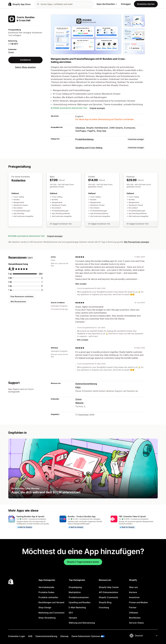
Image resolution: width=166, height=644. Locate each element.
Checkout (80, 128)
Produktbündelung (84, 139)
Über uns (133, 587)
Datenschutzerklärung (86, 384)
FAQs (78, 387)
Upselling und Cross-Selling (89, 148)
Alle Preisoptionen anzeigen (137, 242)
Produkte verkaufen (48, 597)
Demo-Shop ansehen (25, 67)
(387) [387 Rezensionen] (16, 44)
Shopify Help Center (109, 587)
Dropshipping (75, 587)
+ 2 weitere (134, 48)
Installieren (25, 60)
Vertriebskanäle (46, 587)
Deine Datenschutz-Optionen (86, 636)
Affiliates (134, 613)
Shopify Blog (105, 602)
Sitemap (64, 636)
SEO (71, 613)
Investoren (134, 597)
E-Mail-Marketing (77, 607)
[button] (32, 522)
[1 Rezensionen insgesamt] (42, 282)
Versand (73, 618)
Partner (133, 607)
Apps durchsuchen (107, 4)
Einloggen (126, 4)
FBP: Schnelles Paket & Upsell (132, 516)
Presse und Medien (138, 602)
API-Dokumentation (108, 592)
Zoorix (11, 52)
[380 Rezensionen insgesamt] (41, 274)
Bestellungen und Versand (51, 602)
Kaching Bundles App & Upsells (31, 516)
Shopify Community (108, 597)
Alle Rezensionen (18, 301)
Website (79, 403)
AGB (30, 636)
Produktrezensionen (79, 597)
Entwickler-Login (17, 636)
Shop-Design (45, 607)
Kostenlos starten (146, 4)
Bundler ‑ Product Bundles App (82, 516)
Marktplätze (75, 592)
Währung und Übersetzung (82, 623)
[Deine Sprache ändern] (146, 636)
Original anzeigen (97, 108)
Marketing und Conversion (51, 613)
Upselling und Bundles (80, 602)
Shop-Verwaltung (47, 618)
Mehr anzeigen (81, 284)
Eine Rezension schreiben (22, 296)
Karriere (133, 592)
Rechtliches (135, 618)
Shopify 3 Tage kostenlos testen (83, 562)
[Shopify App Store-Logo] (19, 4)
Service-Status (136, 623)
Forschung (104, 607)
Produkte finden (46, 592)
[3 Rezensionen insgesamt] (42, 278)
